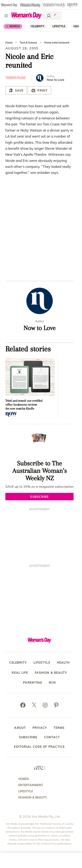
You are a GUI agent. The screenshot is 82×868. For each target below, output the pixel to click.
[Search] (13, 26)
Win (52, 683)
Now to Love (56, 80)
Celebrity (37, 26)
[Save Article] (16, 90)
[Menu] (6, 16)
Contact (52, 737)
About (20, 728)
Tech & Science (28, 43)
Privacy (40, 728)
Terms (59, 728)
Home (9, 43)
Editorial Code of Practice (39, 747)
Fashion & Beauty (51, 673)
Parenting (33, 683)
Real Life (20, 673)
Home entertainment (57, 43)
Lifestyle (59, 26)
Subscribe (28, 737)
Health (63, 663)
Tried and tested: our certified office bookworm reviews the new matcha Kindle (24, 405)
